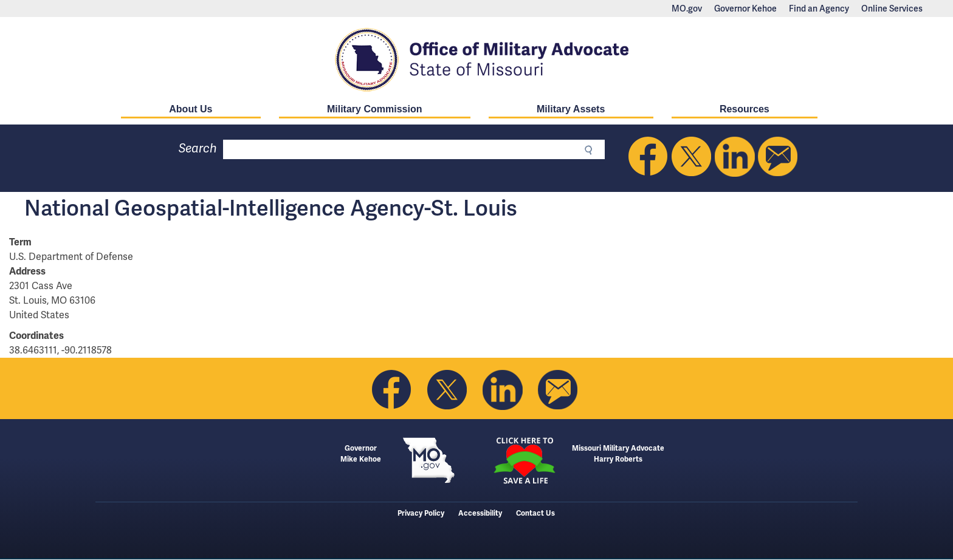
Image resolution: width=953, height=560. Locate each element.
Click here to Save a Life (524, 460)
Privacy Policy (421, 514)
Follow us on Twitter (692, 157)
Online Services (892, 9)
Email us (778, 157)
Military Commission (374, 109)
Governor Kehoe (745, 9)
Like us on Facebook (649, 157)
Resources (745, 109)
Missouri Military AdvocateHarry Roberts (618, 454)
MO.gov (687, 9)
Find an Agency (819, 9)
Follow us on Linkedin (735, 157)
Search (198, 149)
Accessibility (480, 514)
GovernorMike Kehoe (361, 454)
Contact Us (535, 514)
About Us (191, 109)
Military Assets (571, 109)
